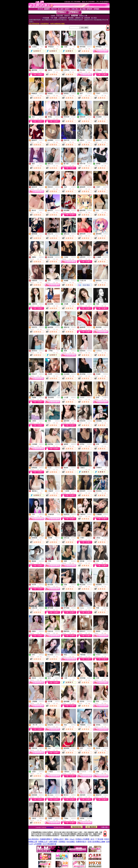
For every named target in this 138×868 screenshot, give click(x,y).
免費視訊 (90, 47)
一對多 (90, 281)
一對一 (42, 47)
